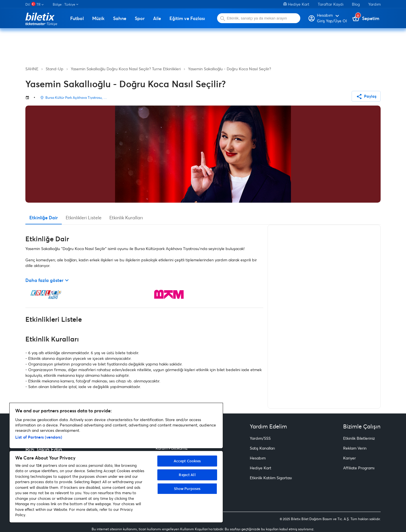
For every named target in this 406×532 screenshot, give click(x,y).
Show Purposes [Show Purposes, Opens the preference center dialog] (187, 489)
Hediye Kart (296, 4)
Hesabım (258, 458)
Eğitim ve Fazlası (187, 18)
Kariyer (349, 458)
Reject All (187, 475)
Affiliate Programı (359, 468)
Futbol (77, 18)
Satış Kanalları (262, 448)
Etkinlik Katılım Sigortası (271, 478)
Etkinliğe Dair (44, 217)
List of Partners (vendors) (39, 437)
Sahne (120, 18)
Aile (157, 18)
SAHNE (32, 69)
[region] (116, 463)
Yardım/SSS (260, 438)
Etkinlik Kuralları (126, 217)
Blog (356, 4)
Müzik (98, 18)
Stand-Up (55, 69)
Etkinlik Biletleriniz (359, 438)
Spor (140, 18)
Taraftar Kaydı (331, 4)
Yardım (374, 4)
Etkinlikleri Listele (84, 217)
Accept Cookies (187, 461)
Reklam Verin (355, 448)
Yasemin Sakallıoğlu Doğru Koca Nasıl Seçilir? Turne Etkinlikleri (126, 69)
